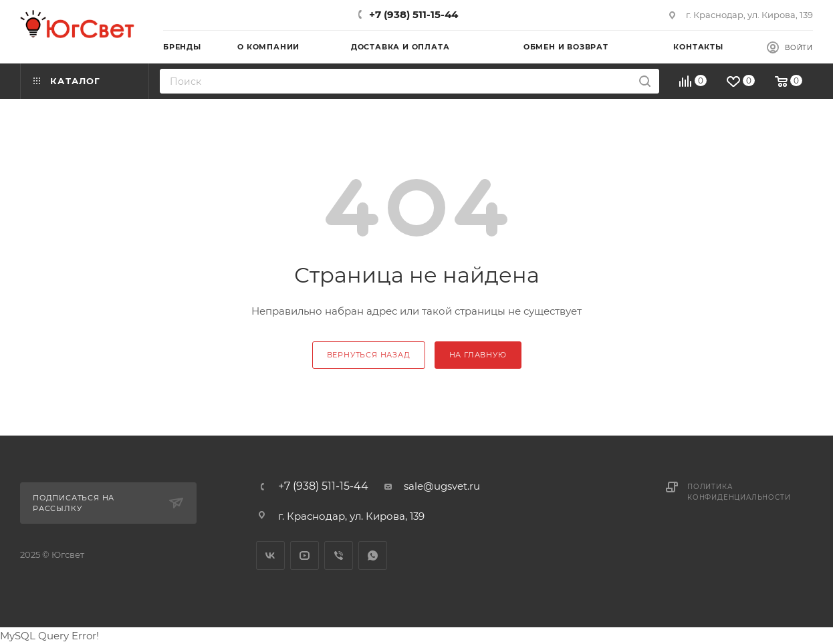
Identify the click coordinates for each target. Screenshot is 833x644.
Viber (339, 555)
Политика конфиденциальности (739, 492)
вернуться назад (369, 355)
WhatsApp (373, 555)
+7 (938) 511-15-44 (413, 14)
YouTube (305, 555)
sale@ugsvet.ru (442, 486)
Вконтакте (270, 555)
